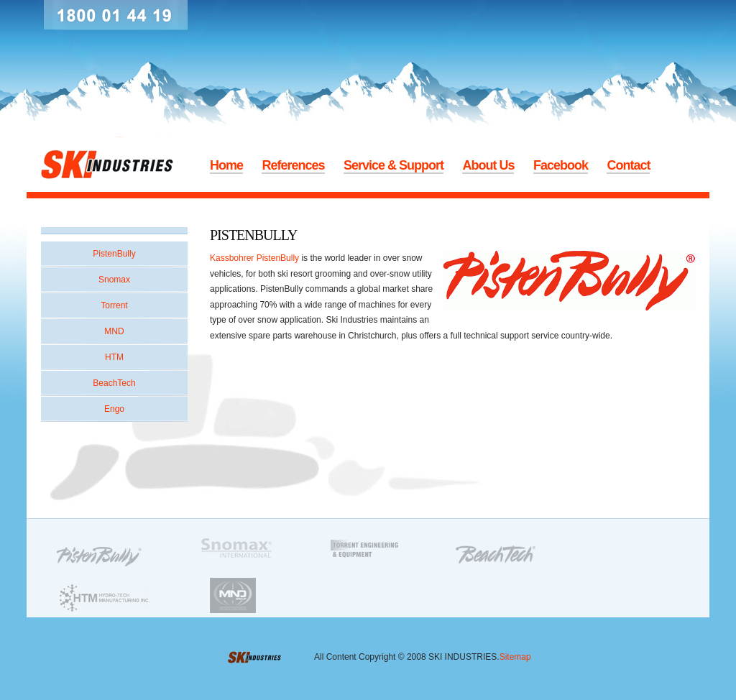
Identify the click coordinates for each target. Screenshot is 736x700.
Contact (628, 165)
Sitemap (515, 657)
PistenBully (114, 254)
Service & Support (394, 165)
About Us (488, 165)
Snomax (114, 280)
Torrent (114, 305)
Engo (114, 409)
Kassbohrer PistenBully (254, 258)
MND (114, 331)
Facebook (561, 165)
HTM (114, 357)
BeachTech (114, 383)
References (293, 165)
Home (226, 165)
